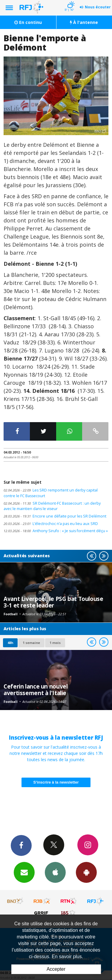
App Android (86, 872)
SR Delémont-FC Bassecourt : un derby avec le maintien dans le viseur (52, 506)
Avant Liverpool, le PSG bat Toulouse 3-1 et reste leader (53, 602)
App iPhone (55, 872)
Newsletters (24, 872)
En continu (28, 22)
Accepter (56, 969)
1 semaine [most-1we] (31, 643)
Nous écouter (98, 7)
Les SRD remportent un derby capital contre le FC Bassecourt (51, 493)
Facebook (21, 845)
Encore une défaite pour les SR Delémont (55, 516)
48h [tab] (10, 643)
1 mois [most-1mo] (55, 643)
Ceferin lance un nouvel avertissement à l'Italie (36, 690)
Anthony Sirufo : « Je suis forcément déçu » (56, 531)
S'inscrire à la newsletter (56, 782)
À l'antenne (84, 22)
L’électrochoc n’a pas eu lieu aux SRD (51, 524)
